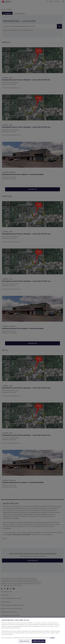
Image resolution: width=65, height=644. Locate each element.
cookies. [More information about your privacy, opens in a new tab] (52, 640)
